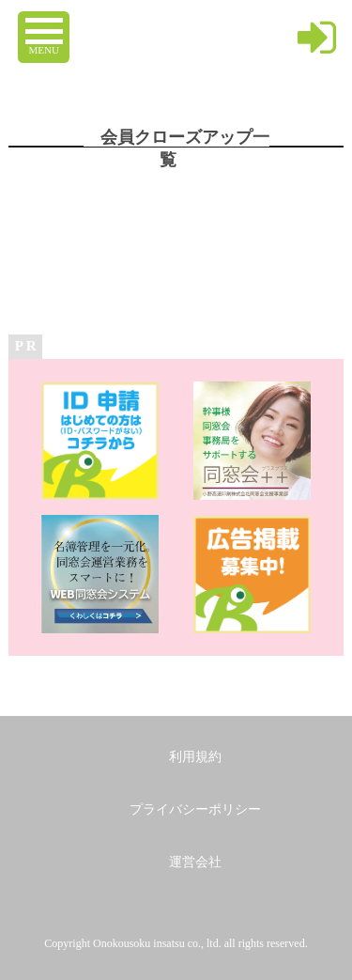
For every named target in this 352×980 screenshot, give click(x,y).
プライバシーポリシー (195, 809)
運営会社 (195, 862)
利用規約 (195, 757)
